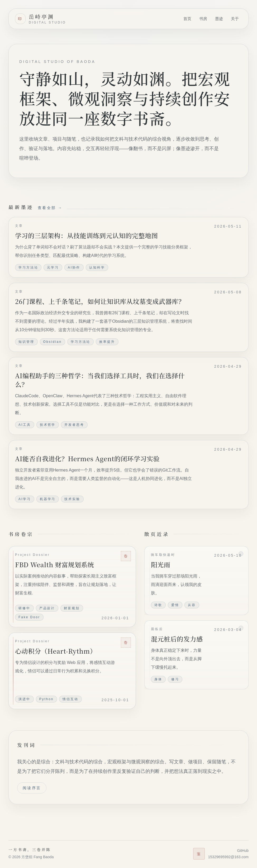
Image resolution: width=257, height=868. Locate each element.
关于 (235, 19)
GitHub (243, 851)
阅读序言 (32, 788)
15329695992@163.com (228, 857)
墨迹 (219, 19)
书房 (203, 19)
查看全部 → (50, 208)
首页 (187, 19)
